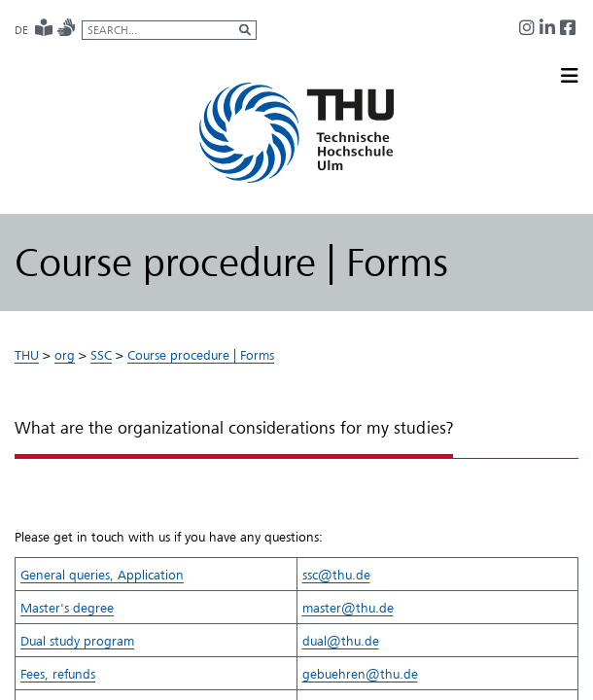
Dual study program (77, 641)
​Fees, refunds (58, 674)
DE (21, 30)
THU (27, 355)
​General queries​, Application (102, 575)
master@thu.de (348, 608)
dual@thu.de (341, 641)
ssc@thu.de (336, 575)
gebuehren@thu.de (360, 674)
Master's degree (67, 608)
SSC (101, 355)
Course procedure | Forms (201, 355)
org (65, 355)
